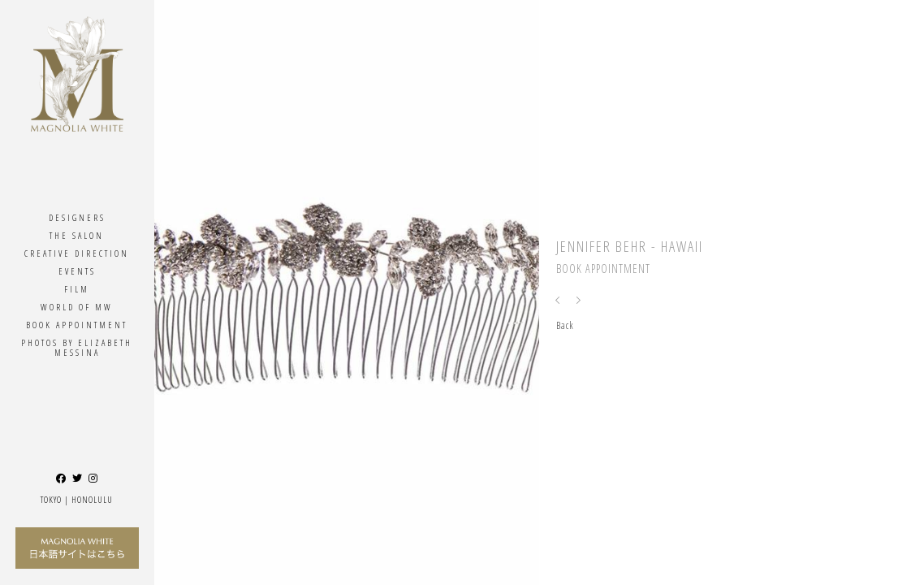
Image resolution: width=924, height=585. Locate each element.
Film (77, 289)
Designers (77, 217)
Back (565, 325)
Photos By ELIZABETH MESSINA (77, 347)
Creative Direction (77, 253)
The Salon (77, 235)
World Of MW (77, 307)
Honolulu (92, 499)
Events (77, 271)
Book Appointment (77, 325)
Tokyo (51, 499)
